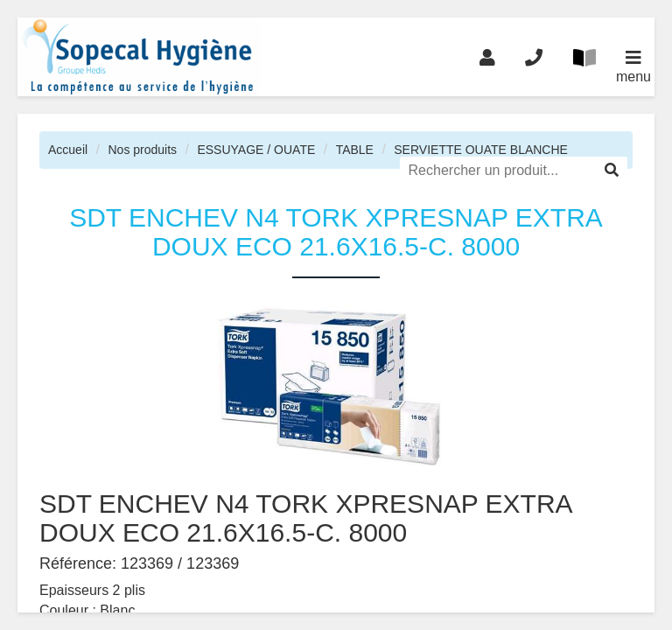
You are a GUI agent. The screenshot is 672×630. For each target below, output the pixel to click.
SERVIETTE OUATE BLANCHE (481, 150)
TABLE (355, 150)
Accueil (68, 150)
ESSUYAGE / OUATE (256, 150)
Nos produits (142, 150)
